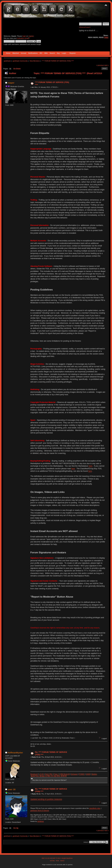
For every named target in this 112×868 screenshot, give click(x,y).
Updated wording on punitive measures (46, 799)
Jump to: (86, 842)
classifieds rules (95, 808)
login (24, 36)
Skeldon (94, 774)
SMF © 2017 (56, 858)
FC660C (82, 774)
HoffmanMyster (15, 753)
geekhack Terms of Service (40, 810)
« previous (100, 65)
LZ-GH (41, 774)
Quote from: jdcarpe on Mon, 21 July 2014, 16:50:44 (49, 776)
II (59, 774)
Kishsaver (74, 774)
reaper (11, 83)
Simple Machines (67, 858)
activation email (23, 38)
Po (55, 774)
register (31, 36)
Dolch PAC (49, 774)
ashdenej (41, 821)
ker (57, 774)
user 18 (12, 789)
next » (107, 65)
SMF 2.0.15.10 (47, 858)
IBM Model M (65, 774)
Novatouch (34, 774)
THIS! (106, 37)
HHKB (88, 774)
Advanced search (85, 27)
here (91, 466)
